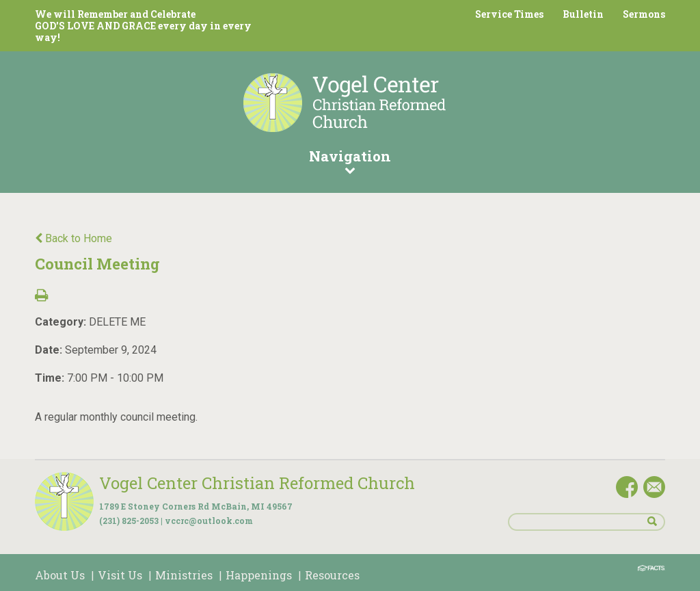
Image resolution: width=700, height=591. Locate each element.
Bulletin (583, 14)
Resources (332, 575)
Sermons (644, 14)
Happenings (259, 575)
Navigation (350, 161)
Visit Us (120, 575)
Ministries (184, 575)
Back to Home (73, 238)
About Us (60, 575)
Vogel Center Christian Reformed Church (257, 483)
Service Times (509, 14)
